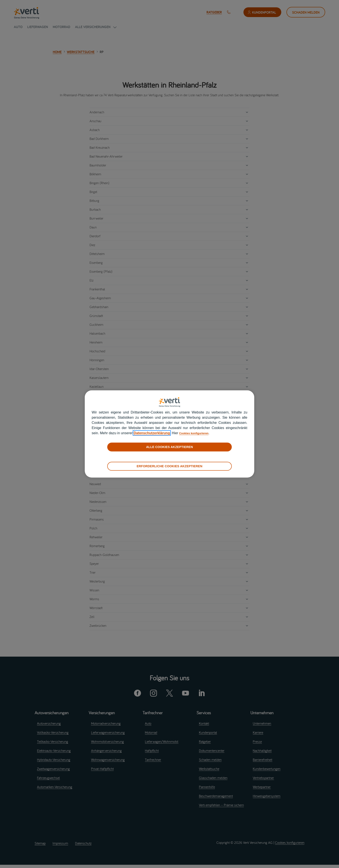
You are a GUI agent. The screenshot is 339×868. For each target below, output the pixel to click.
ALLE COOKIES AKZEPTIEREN (169, 447)
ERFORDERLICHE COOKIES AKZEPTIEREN (169, 466)
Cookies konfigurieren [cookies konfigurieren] (197, 433)
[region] (169, 434)
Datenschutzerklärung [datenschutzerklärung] (152, 433)
